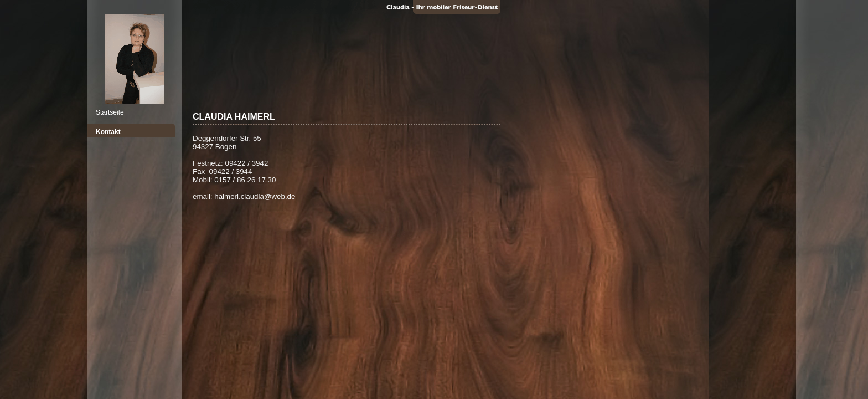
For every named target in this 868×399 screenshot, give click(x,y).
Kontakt (108, 132)
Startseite (110, 112)
